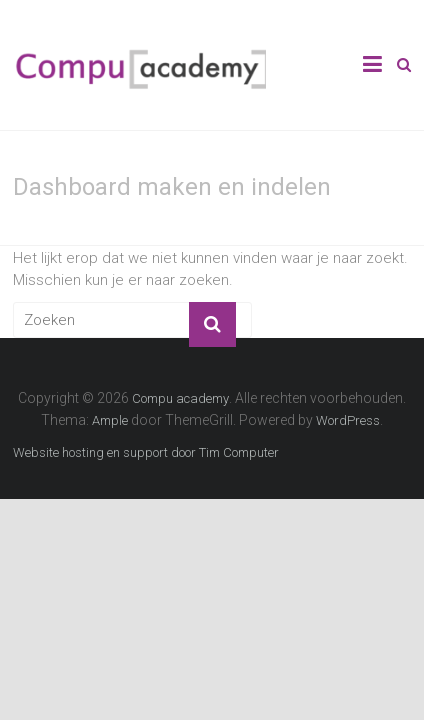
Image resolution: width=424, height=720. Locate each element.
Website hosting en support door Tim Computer (146, 452)
